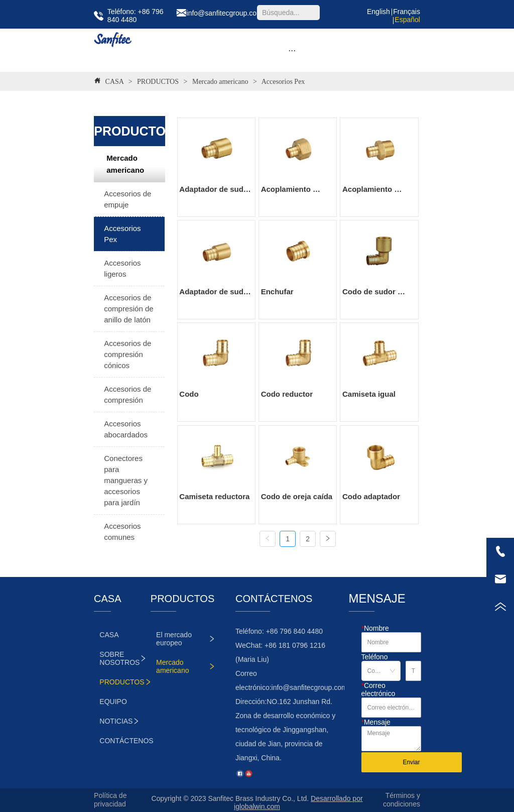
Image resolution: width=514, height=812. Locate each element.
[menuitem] (292, 50)
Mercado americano (220, 82)
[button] (292, 50)
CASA (114, 82)
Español (407, 20)
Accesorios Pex (282, 82)
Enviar (411, 762)
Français (407, 12)
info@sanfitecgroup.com (309, 687)
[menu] (292, 50)
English (378, 12)
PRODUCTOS (158, 82)
